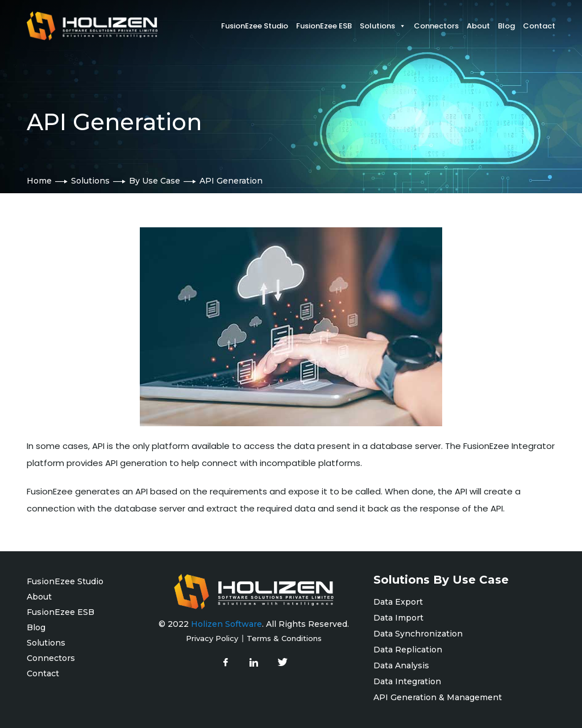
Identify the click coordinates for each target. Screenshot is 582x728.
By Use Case (155, 181)
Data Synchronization (418, 634)
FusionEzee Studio (255, 26)
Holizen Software (226, 624)
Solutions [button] (383, 26)
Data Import (398, 618)
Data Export (398, 602)
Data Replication (410, 650)
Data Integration (407, 681)
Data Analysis (401, 665)
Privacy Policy (212, 638)
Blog (506, 26)
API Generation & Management (438, 697)
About (478, 26)
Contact (539, 26)
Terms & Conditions (284, 638)
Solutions (90, 181)
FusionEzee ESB (324, 26)
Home (39, 181)
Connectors (436, 26)
